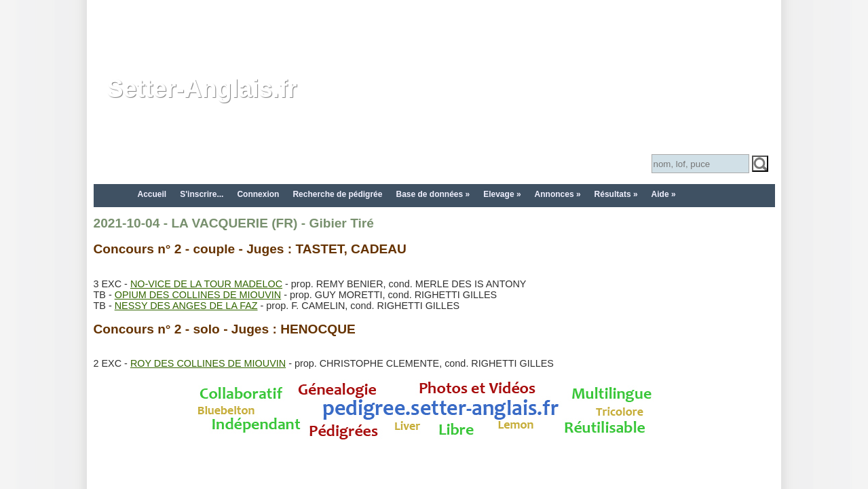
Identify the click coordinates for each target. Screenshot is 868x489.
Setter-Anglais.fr (202, 89)
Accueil (152, 194)
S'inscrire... (202, 194)
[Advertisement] (434, 31)
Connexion (258, 194)
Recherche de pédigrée (337, 194)
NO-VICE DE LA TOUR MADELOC (206, 284)
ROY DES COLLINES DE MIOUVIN (208, 363)
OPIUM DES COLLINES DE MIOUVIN (198, 295)
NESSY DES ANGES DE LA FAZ (186, 306)
